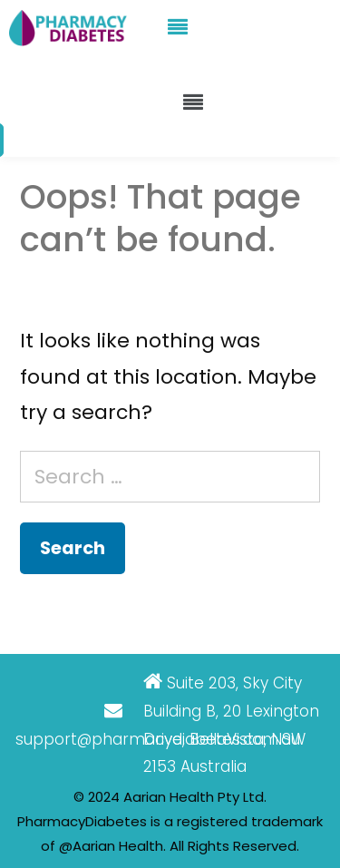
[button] (178, 27)
